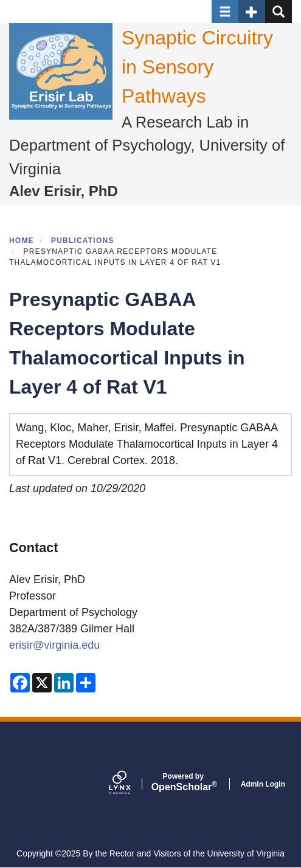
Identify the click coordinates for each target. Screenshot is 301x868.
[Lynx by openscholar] (130, 784)
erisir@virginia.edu (54, 645)
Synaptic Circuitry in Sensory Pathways (197, 67)
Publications (83, 241)
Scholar (183, 782)
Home (22, 241)
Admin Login (263, 784)
